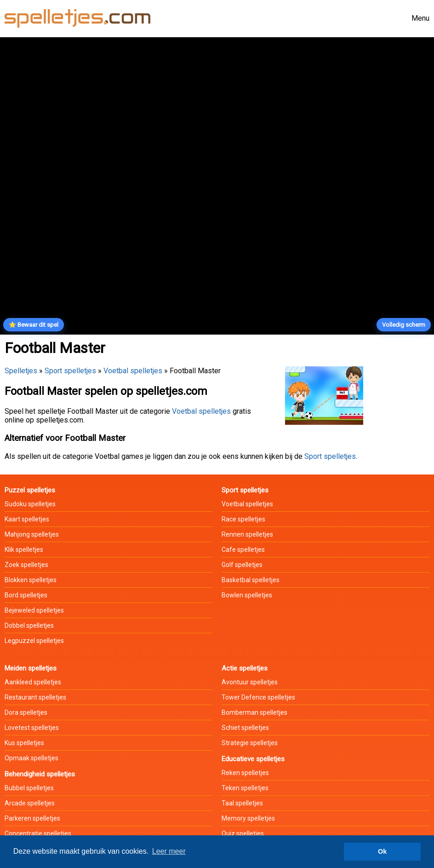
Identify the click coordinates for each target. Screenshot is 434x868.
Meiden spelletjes (31, 668)
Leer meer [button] (169, 851)
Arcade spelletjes (30, 803)
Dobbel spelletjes (29, 625)
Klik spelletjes (24, 550)
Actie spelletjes (245, 668)
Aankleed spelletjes (33, 682)
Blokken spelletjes (31, 580)
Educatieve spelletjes (253, 759)
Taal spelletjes (242, 803)
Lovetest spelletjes (32, 728)
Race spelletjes (243, 519)
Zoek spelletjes (26, 565)
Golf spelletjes (242, 565)
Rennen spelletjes (247, 534)
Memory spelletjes (248, 818)
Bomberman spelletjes (254, 712)
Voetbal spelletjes (133, 371)
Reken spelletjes (245, 773)
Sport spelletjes (70, 371)
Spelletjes (21, 371)
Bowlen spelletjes (247, 595)
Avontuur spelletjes (250, 682)
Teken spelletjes (245, 788)
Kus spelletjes (24, 743)
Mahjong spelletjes (32, 534)
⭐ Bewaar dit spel (34, 325)
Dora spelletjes (26, 712)
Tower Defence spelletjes (258, 697)
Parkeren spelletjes (32, 818)
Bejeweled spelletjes (34, 610)
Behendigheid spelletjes (40, 774)
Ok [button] (382, 851)
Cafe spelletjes (243, 550)
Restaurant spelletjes (35, 697)
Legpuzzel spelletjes (34, 641)
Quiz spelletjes (243, 833)
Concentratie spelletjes (38, 833)
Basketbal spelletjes (251, 580)
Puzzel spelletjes (30, 490)
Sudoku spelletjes (30, 504)
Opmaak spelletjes (31, 758)
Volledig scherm (404, 325)
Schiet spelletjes (245, 728)
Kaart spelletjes (27, 519)
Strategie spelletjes (250, 743)
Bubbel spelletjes (29, 788)
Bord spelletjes (26, 595)
